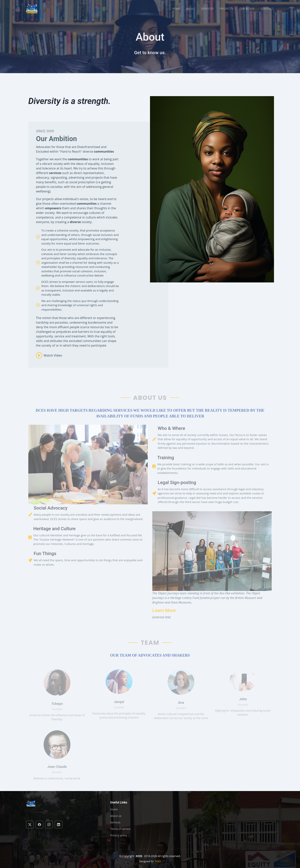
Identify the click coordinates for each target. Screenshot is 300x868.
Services (207, 9)
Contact (267, 9)
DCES (158, 861)
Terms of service (120, 829)
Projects (227, 9)
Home (176, 9)
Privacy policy (119, 835)
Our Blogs (247, 9)
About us (116, 816)
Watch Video (53, 360)
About (191, 9)
